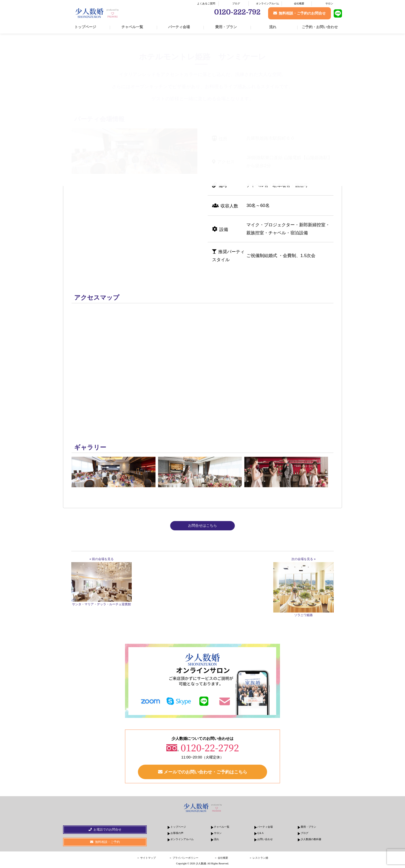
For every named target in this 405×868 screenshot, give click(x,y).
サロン (329, 3)
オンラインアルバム (268, 3)
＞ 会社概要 (221, 858)
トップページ (85, 27)
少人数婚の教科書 (311, 839)
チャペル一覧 (132, 27)
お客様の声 (177, 833)
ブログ (236, 3)
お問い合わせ (265, 839)
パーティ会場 (179, 27)
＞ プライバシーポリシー (184, 858)
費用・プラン (226, 27)
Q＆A (260, 833)
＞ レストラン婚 (259, 858)
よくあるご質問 (206, 3)
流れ (273, 27)
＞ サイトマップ (146, 858)
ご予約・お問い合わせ (320, 27)
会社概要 (299, 3)
